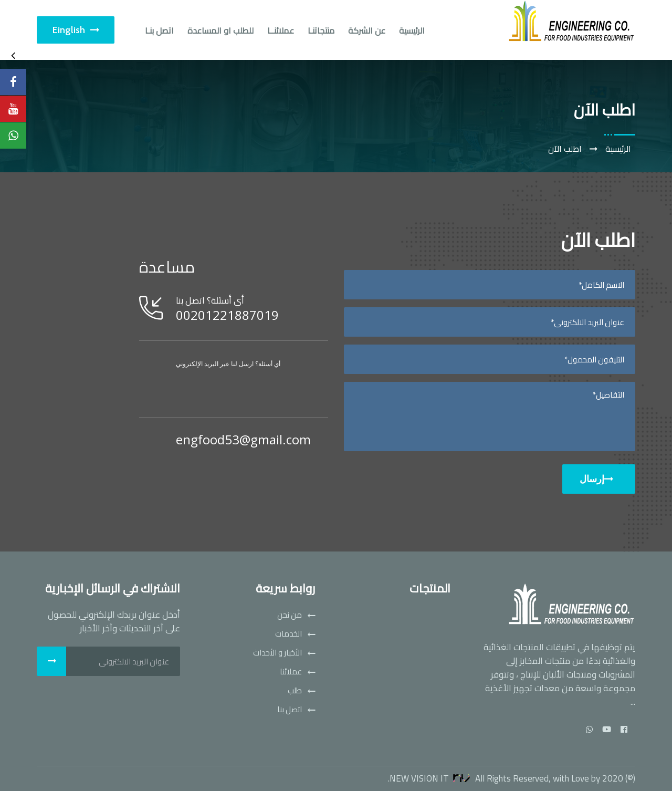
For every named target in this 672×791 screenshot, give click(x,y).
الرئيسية (412, 30)
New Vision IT (431, 779)
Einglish (76, 30)
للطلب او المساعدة (220, 30)
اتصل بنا (290, 710)
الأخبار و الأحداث (277, 653)
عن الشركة (367, 30)
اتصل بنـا (159, 30)
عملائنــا (281, 30)
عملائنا (291, 672)
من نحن (290, 615)
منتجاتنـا (321, 30)
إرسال (596, 479)
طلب (295, 691)
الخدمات (288, 634)
